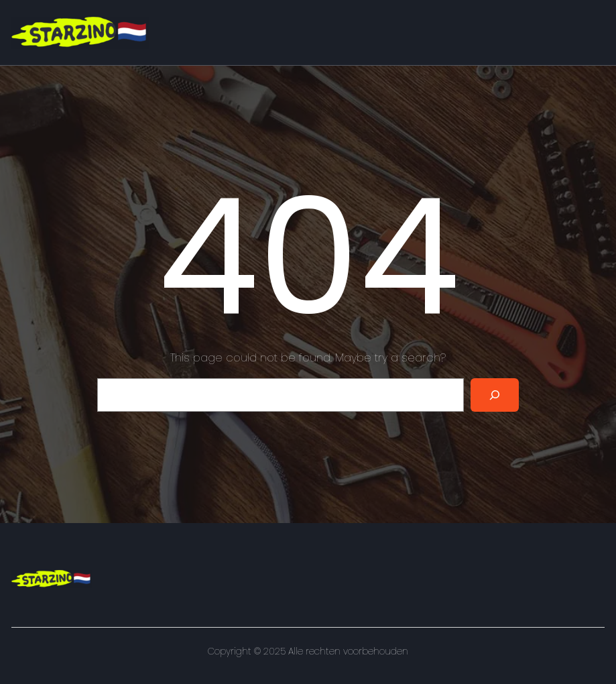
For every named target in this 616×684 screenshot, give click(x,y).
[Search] (495, 395)
